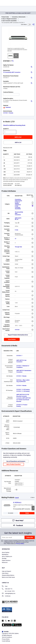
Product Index (5, 17)
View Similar (12, 339)
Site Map (4, 558)
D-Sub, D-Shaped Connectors (9, 19)
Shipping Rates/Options (8, 575)
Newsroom (5, 562)
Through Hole (18, 247)
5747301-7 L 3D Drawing (23, 391)
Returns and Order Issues (8, 577)
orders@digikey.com (9, 594)
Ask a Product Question (14, 464)
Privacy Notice (20, 544)
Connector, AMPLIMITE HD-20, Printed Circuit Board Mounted (24, 400)
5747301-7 (19, 356)
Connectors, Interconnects (19, 17)
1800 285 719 (7, 589)
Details (27, 513)
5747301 (17, 330)
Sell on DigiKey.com (7, 556)
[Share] (33, 24)
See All (17, 498)
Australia (5, 632)
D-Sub (17, 230)
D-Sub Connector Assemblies (9, 21)
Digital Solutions (6, 560)
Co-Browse (6, 596)
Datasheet (7, 107)
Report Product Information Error (18, 335)
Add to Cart (18, 137)
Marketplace (5, 554)
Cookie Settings (6, 641)
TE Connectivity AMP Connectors (12, 72)
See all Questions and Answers (16, 461)
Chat (5, 586)
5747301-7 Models (8, 113)
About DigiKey (6, 553)
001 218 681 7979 (8, 591)
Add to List (18, 142)
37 (16, 239)
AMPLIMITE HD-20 (18, 219)
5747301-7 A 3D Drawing (23, 390)
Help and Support (6, 571)
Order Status (5, 573)
